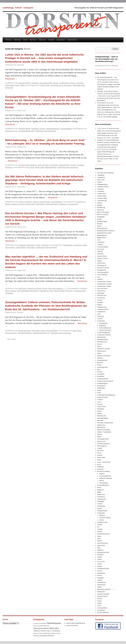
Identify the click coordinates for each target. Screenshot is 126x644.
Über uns (42, 40)
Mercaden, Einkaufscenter (105, 423)
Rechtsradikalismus (105, 328)
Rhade (99, 492)
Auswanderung (102, 201)
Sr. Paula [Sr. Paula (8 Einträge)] (36, 623)
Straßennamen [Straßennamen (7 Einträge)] (47, 633)
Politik (99, 460)
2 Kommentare (73, 204)
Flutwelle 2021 (102, 295)
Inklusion (102, 515)
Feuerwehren (101, 291)
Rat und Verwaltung (103, 471)
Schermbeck (101, 497)
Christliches (35, 83)
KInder (99, 365)
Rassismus (100, 469)
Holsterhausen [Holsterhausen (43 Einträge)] (54, 623)
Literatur (100, 404)
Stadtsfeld (100, 555)
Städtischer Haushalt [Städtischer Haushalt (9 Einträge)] (40, 631)
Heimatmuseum (102, 342)
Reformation (31, 247)
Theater (100, 559)
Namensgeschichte (103, 439)
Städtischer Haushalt (105, 478)
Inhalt (25, 40)
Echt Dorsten (101, 263)
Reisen (99, 488)
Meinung (17, 40)
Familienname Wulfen (104, 286)
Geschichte (54, 165)
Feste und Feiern (43, 165)
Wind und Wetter (102, 596)
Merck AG (69, 291)
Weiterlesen (11, 79)
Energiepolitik (102, 270)
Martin (17, 85)
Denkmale (100, 254)
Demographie (103, 323)
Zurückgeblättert (66, 129)
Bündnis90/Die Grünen (104, 233)
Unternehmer (101, 573)
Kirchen (73, 83)
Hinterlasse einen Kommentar (46, 131)
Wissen (99, 601)
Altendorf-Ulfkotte (24, 83)
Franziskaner (101, 298)
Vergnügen (101, 578)
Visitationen (63, 204)
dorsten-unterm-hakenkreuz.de (76, 623)
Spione (99, 536)
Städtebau (100, 550)
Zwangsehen (101, 610)
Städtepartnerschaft (103, 552)
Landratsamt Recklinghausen (106, 395)
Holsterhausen (64, 83)
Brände (99, 219)
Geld (99, 314)
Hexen (99, 346)
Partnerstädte (101, 457)
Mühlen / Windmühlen (104, 432)
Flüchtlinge (101, 293)
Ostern (99, 453)
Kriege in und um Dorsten (42, 202)
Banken (100, 203)
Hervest (56, 83)
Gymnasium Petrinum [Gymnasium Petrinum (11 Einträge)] (47, 636)
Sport (99, 538)
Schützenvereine (102, 522)
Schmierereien (102, 499)
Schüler (100, 508)
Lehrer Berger (10, 247)
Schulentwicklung (105, 518)
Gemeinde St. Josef (46, 291)
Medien (100, 413)
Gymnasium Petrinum (104, 335)
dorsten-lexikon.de (72, 625)
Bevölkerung (101, 208)
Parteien (100, 455)
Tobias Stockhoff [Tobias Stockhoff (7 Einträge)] (38, 626)
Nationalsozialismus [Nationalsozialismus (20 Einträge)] (41, 628)
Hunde (99, 353)
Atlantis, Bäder (102, 196)
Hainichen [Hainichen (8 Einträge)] (46, 626)
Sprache (100, 541)
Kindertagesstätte (103, 367)
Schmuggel (101, 501)
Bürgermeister (102, 238)
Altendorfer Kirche (11, 131)
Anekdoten (22, 245)
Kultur (99, 390)
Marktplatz (101, 409)
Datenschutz (72, 40)
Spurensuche (101, 545)
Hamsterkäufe (102, 337)
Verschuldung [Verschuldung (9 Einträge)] (56, 631)
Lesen (99, 402)
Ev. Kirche (31, 167)
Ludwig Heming (21, 247)
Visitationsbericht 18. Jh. (41, 333)
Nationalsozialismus (53, 129)
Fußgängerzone (102, 307)
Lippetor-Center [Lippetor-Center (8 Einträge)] (38, 633)
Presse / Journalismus (104, 462)
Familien (100, 279)
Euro (99, 277)
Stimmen (33, 40)
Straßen (100, 557)
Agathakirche (68, 245)
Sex (98, 527)
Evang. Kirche (45, 85)
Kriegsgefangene (102, 383)
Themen (8, 40)
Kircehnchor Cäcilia (80, 245)
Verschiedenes (102, 582)
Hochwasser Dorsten (104, 349)
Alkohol (100, 182)
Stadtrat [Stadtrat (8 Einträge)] (54, 633)
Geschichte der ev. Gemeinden (61, 85)
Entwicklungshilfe (103, 272)
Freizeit (100, 300)
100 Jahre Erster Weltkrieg (28, 165)
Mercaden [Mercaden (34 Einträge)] (54, 628)
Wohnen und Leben (105, 330)
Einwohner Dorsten (103, 268)
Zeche (99, 606)
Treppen (100, 566)
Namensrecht (101, 441)
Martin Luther (40, 167)
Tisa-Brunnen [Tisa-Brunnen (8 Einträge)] (43, 623)
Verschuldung (103, 483)
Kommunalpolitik (103, 379)
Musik (99, 437)
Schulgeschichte (102, 511)
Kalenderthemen (64, 165)
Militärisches (101, 425)
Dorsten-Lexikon (102, 258)
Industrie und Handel (34, 289)
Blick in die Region (25, 331)
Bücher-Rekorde (102, 228)
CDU (99, 240)
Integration (103, 326)
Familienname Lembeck (105, 284)
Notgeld (100, 448)
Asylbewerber (102, 194)
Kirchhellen (101, 374)
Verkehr (100, 580)
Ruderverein (101, 494)
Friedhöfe (100, 302)
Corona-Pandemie (103, 247)
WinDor (100, 599)
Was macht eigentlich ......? (57, 289)
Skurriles (100, 529)
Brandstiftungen (102, 221)
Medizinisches (102, 416)
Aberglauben (101, 177)
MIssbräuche (101, 427)
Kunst (99, 393)
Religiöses (9, 167)
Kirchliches (80, 83)
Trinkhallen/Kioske (103, 569)
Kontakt (51, 40)
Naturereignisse (102, 446)
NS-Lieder (100, 451)
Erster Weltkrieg (102, 275)
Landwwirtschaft (102, 397)
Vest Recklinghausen (25, 333)
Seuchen (100, 525)
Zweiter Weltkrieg (103, 613)
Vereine (100, 575)
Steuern (102, 481)
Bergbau (100, 205)
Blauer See (101, 210)
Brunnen (100, 224)
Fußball (100, 305)
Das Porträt (22, 289)
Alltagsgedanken (102, 184)
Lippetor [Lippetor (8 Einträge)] (49, 631)
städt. (99, 548)
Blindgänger (101, 217)
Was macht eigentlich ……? (106, 589)
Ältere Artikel (10, 339)
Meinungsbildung (103, 418)
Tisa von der (101, 562)
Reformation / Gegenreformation (47, 204)
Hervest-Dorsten (59, 291)
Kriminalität (101, 388)
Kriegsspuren (101, 386)
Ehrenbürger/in (102, 265)
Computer (100, 245)
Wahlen (100, 587)
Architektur (101, 191)
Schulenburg (101, 506)
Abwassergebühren (105, 476)
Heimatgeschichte (46, 83)
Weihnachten (101, 592)
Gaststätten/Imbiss (103, 309)
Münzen (100, 434)
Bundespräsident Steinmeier (106, 231)
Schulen (100, 504)
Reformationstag (51, 167)
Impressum (61, 40)
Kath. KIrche (77, 331)
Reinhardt (100, 140)
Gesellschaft (101, 321)
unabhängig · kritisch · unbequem (18, 8)
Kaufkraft (100, 363)
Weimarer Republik (103, 594)
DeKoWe (100, 251)
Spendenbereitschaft (103, 534)
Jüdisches (100, 358)
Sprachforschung (102, 543)
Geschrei (100, 319)
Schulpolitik (101, 513)
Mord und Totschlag (103, 430)
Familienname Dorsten (104, 282)
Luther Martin (10, 85)
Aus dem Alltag (102, 198)
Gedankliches (101, 312)
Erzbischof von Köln (18, 204)
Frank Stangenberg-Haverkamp (28, 291)
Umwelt (100, 571)
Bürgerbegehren (102, 235)
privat (99, 464)
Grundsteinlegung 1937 (26, 131)
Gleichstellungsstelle (104, 332)
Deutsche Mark (102, 256)
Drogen (100, 261)
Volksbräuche (101, 585)
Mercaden (100, 420)
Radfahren (100, 467)
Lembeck (100, 400)
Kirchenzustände (11, 333)
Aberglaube (101, 175)
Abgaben (102, 474)
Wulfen (23, 85)
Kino (99, 370)
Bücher (99, 226)
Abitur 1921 (101, 180)
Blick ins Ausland (103, 214)
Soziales (100, 532)
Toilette (100, 564)
